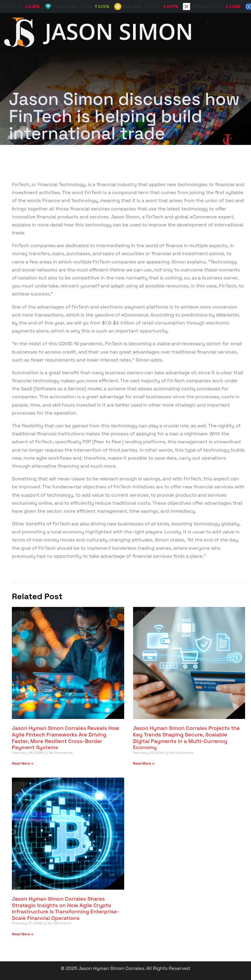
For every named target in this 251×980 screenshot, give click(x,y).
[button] (207, 21)
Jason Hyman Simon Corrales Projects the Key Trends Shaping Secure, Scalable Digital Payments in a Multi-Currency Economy (187, 738)
